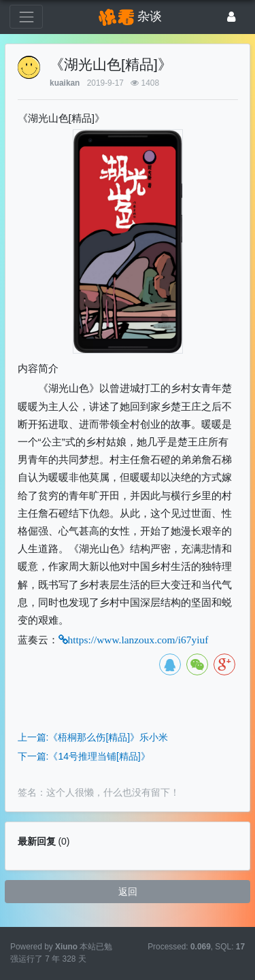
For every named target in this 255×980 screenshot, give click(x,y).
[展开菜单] (26, 17)
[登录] (232, 17)
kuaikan (65, 83)
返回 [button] (128, 892)
